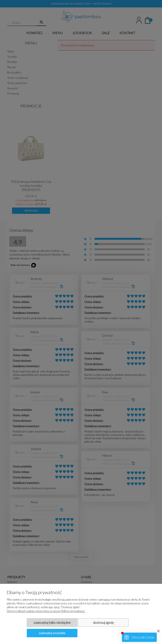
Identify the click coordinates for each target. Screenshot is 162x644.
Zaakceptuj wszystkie (52, 633)
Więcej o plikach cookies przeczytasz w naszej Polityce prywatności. (46, 611)
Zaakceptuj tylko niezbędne (52, 623)
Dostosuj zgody (103, 623)
